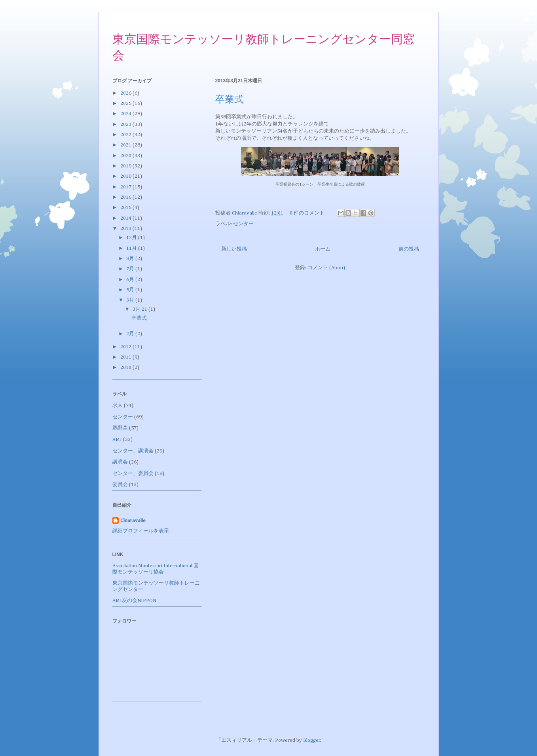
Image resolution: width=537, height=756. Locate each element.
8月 (131, 259)
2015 (126, 208)
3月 (131, 300)
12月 (132, 238)
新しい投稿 (234, 249)
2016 (126, 197)
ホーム (323, 249)
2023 (126, 124)
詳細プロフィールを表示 (141, 531)
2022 (126, 135)
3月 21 (140, 309)
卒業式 (230, 100)
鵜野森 (120, 428)
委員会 (120, 485)
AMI (117, 440)
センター (243, 224)
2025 (126, 104)
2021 (126, 145)
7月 (131, 269)
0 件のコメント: (308, 213)
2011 (126, 357)
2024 (126, 114)
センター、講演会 (133, 451)
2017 (126, 187)
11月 (132, 248)
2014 (126, 218)
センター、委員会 (133, 474)
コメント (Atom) (326, 268)
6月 (131, 280)
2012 (126, 347)
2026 (126, 93)
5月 (131, 290)
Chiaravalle (133, 521)
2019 (126, 166)
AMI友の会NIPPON (134, 601)
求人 (118, 406)
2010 (126, 368)
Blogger (312, 740)
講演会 (120, 462)
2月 (131, 334)
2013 (126, 229)
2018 (126, 176)
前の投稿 (409, 249)
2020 (126, 156)
